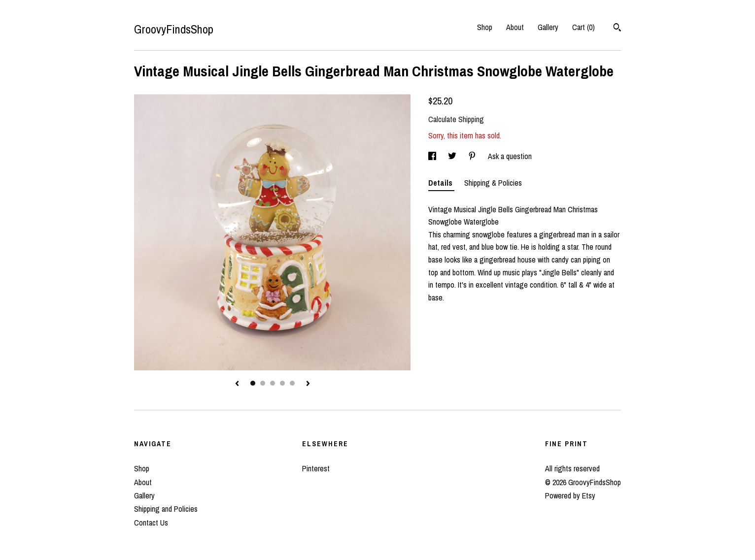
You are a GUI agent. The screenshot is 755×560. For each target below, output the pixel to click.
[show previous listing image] (237, 384)
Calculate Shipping (456, 119)
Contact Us (151, 523)
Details (441, 183)
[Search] (617, 29)
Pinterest (316, 468)
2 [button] (263, 383)
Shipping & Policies (493, 183)
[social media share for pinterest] (473, 156)
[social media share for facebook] (433, 156)
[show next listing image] (308, 384)
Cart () (583, 27)
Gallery (548, 27)
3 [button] (273, 383)
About (515, 27)
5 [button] (292, 383)
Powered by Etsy (570, 495)
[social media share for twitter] (453, 156)
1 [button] (253, 383)
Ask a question (510, 156)
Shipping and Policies (166, 509)
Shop (485, 27)
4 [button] (282, 383)
